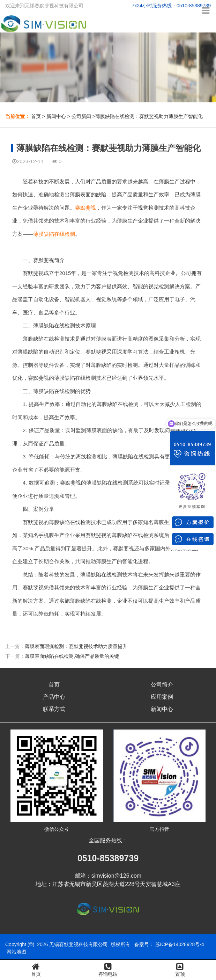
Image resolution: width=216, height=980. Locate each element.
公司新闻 (81, 116)
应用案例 (162, 697)
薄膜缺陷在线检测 (54, 234)
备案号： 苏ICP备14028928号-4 (169, 944)
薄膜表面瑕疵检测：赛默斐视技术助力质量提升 (76, 646)
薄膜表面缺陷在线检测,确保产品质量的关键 (72, 656)
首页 (36, 116)
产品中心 (54, 697)
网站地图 (16, 952)
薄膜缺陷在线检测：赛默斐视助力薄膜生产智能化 (149, 116)
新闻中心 (56, 116)
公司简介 (162, 685)
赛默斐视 (85, 208)
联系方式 (54, 709)
